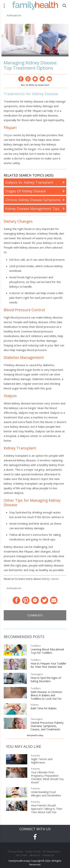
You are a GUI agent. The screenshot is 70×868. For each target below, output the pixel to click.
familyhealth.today (35, 735)
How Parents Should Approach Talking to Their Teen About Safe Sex (47, 809)
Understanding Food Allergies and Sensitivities (46, 794)
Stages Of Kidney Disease (25, 191)
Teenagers (37, 674)
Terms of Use (33, 851)
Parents (35, 756)
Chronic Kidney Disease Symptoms (33, 200)
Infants (35, 705)
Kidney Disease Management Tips (32, 209)
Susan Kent (44, 85)
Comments (35, 615)
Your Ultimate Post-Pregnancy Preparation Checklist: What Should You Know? (47, 777)
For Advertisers (51, 851)
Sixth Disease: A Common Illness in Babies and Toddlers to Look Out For (46, 695)
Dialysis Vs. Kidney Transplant (29, 182)
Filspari (8, 135)
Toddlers (36, 646)
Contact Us (48, 855)
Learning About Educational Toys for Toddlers (47, 651)
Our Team (22, 855)
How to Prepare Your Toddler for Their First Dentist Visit (48, 665)
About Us (35, 855)
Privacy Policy (15, 851)
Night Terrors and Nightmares (42, 761)
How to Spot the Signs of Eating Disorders (46, 680)
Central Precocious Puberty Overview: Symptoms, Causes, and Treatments (47, 726)
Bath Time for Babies (44, 708)
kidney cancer (50, 579)
